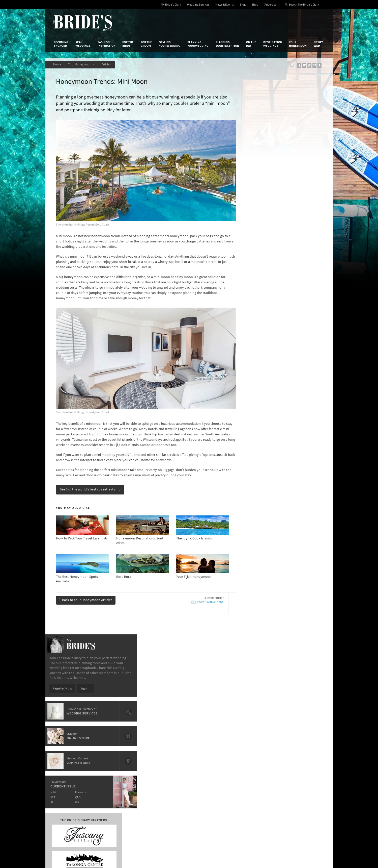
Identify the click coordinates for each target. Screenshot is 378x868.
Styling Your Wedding (170, 44)
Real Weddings (83, 44)
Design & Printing (113, 742)
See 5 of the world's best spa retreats (91, 480)
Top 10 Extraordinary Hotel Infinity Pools (289, 640)
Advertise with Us (67, 747)
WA (278, 250)
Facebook (302, 745)
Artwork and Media (209, 742)
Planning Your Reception (227, 44)
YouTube (301, 776)
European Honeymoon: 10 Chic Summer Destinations (178, 661)
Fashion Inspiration (107, 44)
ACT (253, 245)
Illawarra (282, 240)
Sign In (286, 136)
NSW (254, 240)
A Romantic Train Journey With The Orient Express (94, 649)
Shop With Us (205, 737)
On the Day (251, 44)
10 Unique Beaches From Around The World (95, 659)
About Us (61, 737)
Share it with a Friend (202, 593)
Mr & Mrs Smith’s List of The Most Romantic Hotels (291, 668)
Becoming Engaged (61, 44)
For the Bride (128, 44)
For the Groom (146, 44)
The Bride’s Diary (83, 23)
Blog (243, 5)
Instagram (302, 753)
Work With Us (64, 752)
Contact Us (62, 742)
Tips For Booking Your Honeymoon (174, 670)
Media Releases (159, 737)
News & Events (225, 5)
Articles (108, 65)
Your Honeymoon (298, 44)
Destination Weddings (273, 44)
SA (252, 250)
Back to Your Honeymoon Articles (86, 590)
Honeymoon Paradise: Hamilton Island (177, 647)
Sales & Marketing (114, 752)
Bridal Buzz (303, 737)
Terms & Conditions (257, 742)
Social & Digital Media (117, 747)
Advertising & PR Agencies (167, 752)
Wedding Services (198, 5)
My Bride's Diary (171, 5)
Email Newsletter (307, 784)
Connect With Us (302, 730)
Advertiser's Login (114, 737)
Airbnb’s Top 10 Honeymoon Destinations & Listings (292, 649)
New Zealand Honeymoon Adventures (177, 640)
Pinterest (301, 768)
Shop (255, 5)
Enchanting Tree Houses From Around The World (94, 672)
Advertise (270, 5)
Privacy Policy (252, 737)
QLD (279, 245)
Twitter (300, 760)
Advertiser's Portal (209, 747)
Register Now (263, 136)
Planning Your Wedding (198, 44)
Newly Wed (318, 44)
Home (58, 65)
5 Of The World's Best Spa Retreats (88, 640)
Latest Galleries (159, 747)
